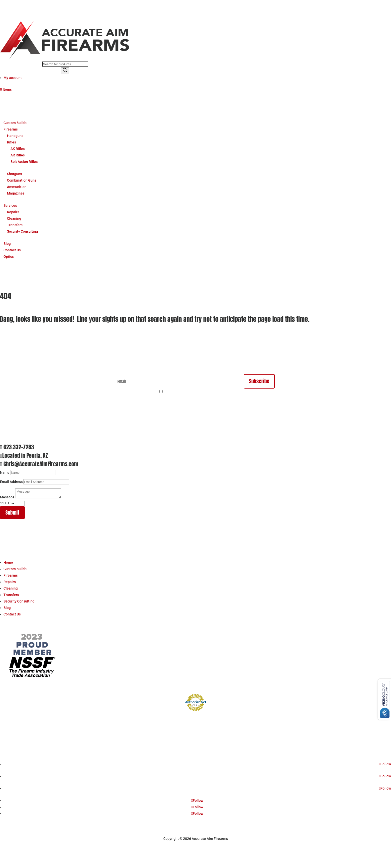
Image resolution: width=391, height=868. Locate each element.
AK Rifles (18, 149)
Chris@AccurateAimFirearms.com (41, 464)
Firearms (11, 129)
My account (13, 78)
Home (8, 562)
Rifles (11, 142)
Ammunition (17, 187)
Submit (12, 512)
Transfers (15, 225)
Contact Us (12, 250)
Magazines (16, 193)
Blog (7, 244)
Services (10, 205)
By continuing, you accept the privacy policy (198, 392)
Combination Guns (22, 180)
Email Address (11, 482)
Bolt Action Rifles (24, 162)
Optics (9, 257)
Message (7, 497)
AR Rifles (18, 155)
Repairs (13, 212)
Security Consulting (22, 231)
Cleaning (14, 218)
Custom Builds (15, 123)
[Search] (65, 71)
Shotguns (14, 174)
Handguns (15, 136)
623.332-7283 (19, 447)
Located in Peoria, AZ (25, 455)
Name (5, 472)
